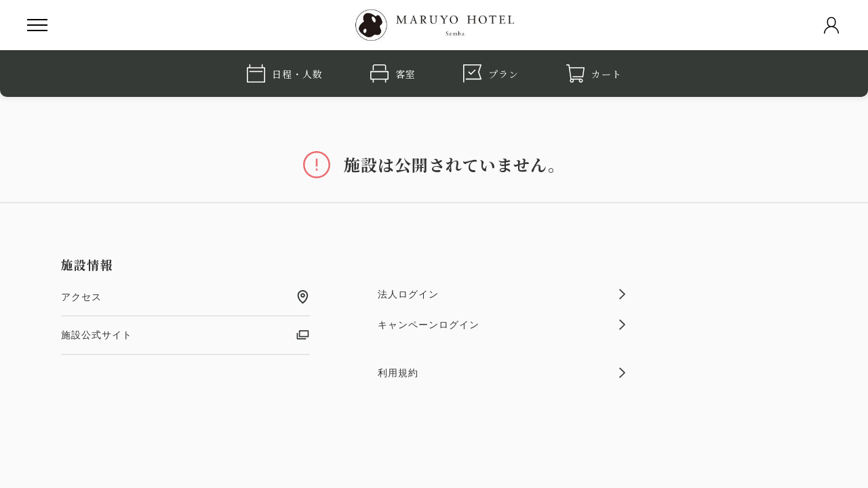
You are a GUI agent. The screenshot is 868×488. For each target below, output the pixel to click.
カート (594, 74)
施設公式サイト (185, 335)
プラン (491, 74)
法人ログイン (502, 294)
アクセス (185, 297)
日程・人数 (285, 74)
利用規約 (502, 373)
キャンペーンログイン (502, 325)
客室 (393, 74)
